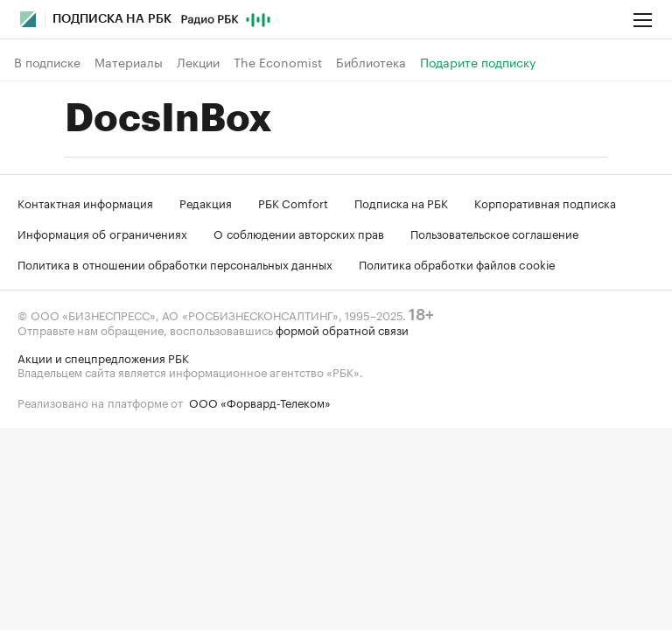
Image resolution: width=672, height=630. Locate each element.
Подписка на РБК (401, 202)
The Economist (278, 62)
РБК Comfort (293, 202)
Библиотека (371, 62)
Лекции (198, 62)
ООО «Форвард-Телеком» (260, 402)
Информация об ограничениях (102, 233)
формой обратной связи (342, 329)
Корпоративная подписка (545, 202)
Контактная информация (85, 202)
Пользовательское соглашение (494, 233)
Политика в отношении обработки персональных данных (175, 263)
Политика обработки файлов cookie (457, 263)
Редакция (206, 202)
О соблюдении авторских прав (299, 233)
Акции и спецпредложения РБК (103, 357)
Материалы (129, 62)
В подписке (47, 62)
